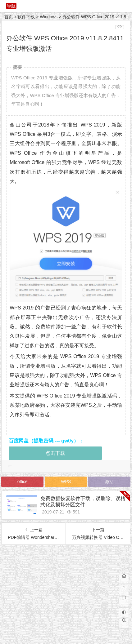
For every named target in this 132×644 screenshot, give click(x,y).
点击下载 (55, 453)
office (23, 482)
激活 (109, 482)
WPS (66, 482)
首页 (9, 17)
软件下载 (26, 17)
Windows (49, 17)
